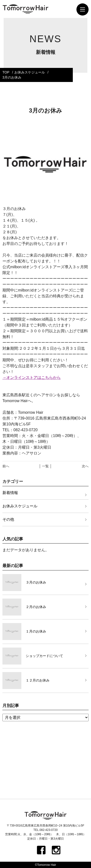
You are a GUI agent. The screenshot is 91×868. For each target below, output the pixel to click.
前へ (6, 466)
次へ (85, 466)
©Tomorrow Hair (45, 865)
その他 (8, 519)
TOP (6, 72)
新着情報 (10, 493)
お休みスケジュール (30, 72)
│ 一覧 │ (45, 466)
